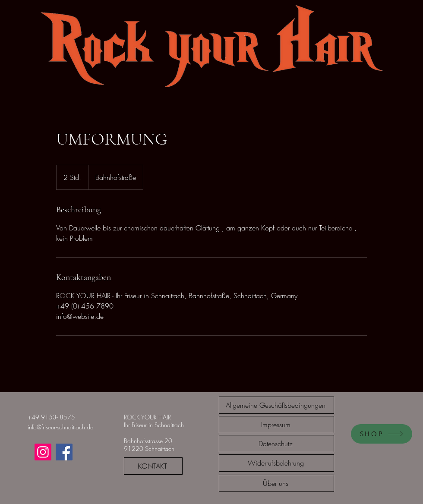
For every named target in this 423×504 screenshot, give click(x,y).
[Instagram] (43, 452)
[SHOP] (382, 434)
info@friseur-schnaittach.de (60, 427)
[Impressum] (276, 425)
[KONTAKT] (153, 466)
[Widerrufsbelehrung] (276, 463)
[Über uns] (276, 483)
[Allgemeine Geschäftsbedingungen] (276, 405)
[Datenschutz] (276, 444)
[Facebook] (64, 452)
